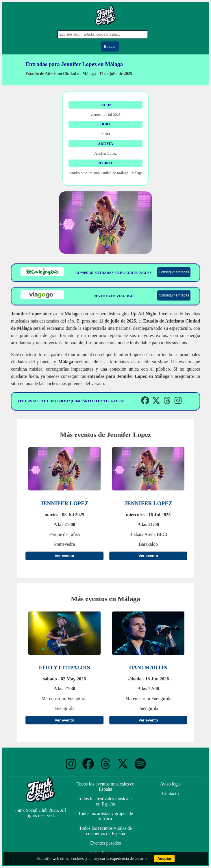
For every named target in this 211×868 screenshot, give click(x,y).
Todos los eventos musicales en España (106, 786)
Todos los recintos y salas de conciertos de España (105, 831)
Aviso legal (171, 784)
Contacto (171, 793)
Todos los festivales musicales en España (105, 801)
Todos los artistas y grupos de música (105, 816)
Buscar (110, 46)
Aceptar (164, 859)
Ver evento (64, 556)
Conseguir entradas (174, 272)
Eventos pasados (105, 843)
